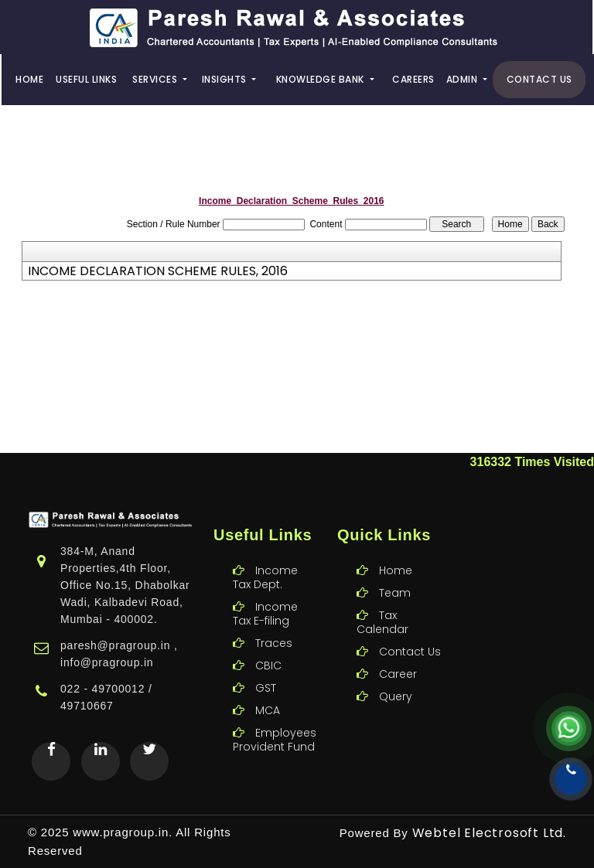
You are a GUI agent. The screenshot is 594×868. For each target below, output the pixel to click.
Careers (413, 79)
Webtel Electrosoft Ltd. (489, 833)
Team (395, 575)
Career (398, 656)
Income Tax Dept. (265, 560)
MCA (268, 693)
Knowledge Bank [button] (322, 79)
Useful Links (86, 79)
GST (266, 670)
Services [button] (156, 79)
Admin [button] (463, 79)
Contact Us (539, 79)
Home (29, 79)
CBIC (268, 648)
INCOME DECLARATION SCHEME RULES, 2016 (158, 271)
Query (396, 679)
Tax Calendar (382, 604)
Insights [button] (226, 79)
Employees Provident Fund (275, 722)
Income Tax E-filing (265, 596)
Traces (274, 625)
